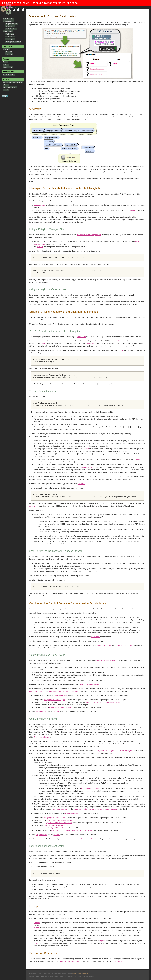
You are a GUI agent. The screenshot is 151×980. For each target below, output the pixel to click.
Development (8, 31)
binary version (92, 344)
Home (36, 13)
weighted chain (42, 712)
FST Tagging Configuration (91, 789)
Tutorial (120, 350)
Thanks (6, 85)
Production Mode (11, 29)
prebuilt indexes (117, 961)
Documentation (8, 21)
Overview (6, 49)
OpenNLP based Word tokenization (59, 823)
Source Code (10, 39)
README (82, 484)
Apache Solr (81, 337)
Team (5, 62)
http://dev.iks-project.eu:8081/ (70, 961)
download (115, 341)
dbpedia (102, 941)
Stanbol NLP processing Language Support (64, 691)
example (138, 459)
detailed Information (87, 839)
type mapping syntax (60, 809)
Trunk (47, 13)
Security (6, 90)
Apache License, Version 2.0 (80, 974)
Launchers (9, 54)
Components (10, 26)
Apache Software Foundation (13, 82)
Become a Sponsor (10, 87)
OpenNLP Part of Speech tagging (57, 825)
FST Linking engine (125, 751)
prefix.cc (86, 449)
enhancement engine (126, 645)
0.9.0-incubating (9, 75)
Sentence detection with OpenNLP (61, 820)
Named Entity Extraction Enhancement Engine (103, 702)
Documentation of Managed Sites (89, 235)
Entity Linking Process (42, 737)
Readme (37, 923)
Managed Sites (40, 205)
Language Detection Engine (54, 700)
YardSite (40, 247)
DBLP (36, 943)
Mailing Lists (10, 34)
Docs (42, 13)
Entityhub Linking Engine (105, 751)
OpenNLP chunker (58, 828)
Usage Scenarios (11, 24)
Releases (9, 52)
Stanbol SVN (87, 467)
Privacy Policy (8, 67)
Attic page (72, 3)
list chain (57, 712)
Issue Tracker (10, 36)
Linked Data (130, 210)
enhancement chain (105, 645)
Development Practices (13, 42)
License (6, 65)
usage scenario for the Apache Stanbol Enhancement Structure (97, 809)
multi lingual (96, 637)
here (44, 344)
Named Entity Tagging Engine (106, 661)
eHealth (37, 928)
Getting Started (8, 19)
